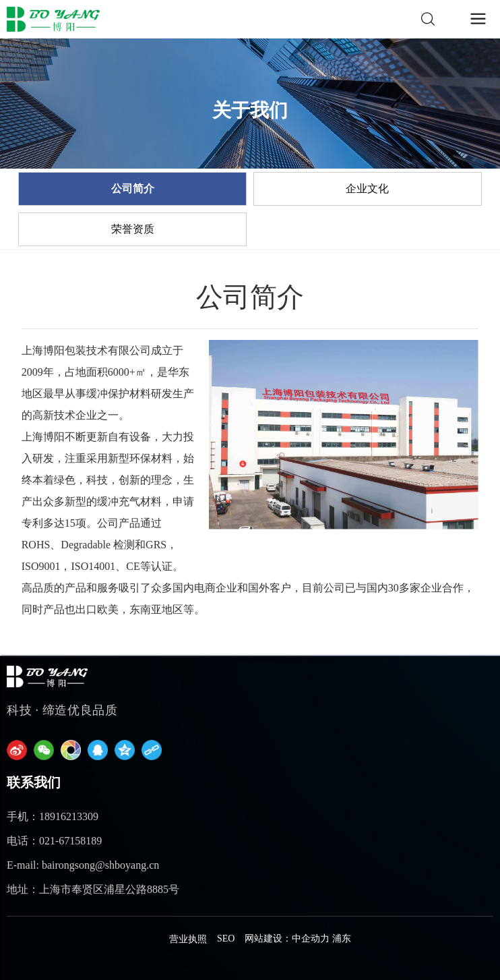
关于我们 (250, 110)
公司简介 (133, 189)
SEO (226, 939)
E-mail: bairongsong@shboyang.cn (83, 865)
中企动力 (311, 939)
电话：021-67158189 (54, 841)
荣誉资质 (133, 229)
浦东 (342, 939)
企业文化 (367, 189)
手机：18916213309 (53, 816)
